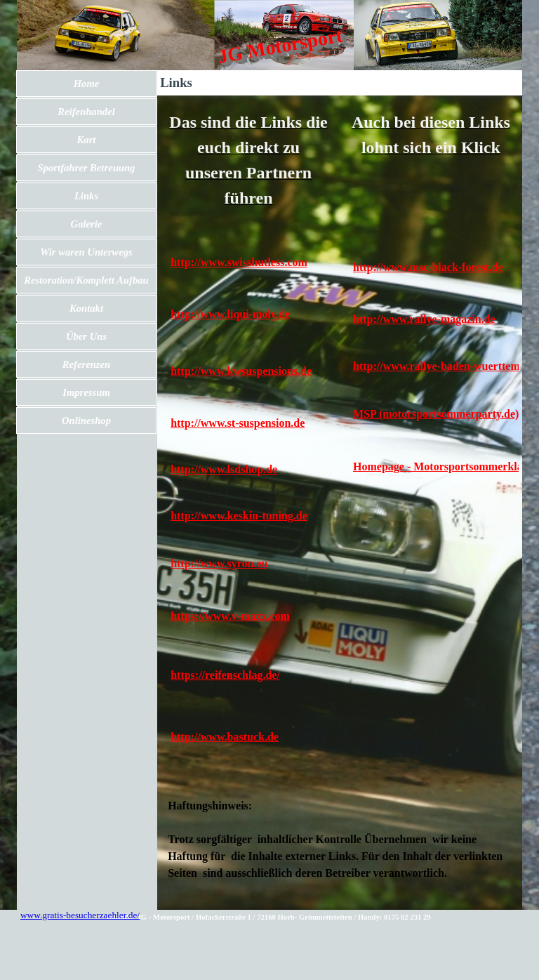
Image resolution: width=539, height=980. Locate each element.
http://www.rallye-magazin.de (424, 319)
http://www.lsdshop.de (224, 469)
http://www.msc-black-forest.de (428, 267)
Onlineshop (86, 421)
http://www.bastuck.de (225, 737)
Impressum (86, 392)
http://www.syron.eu (219, 563)
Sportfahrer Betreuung (87, 168)
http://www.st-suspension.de (238, 423)
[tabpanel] (248, 160)
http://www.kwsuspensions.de (241, 371)
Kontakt (86, 308)
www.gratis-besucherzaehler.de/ (80, 915)
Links (86, 196)
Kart (87, 140)
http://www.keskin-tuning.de (239, 516)
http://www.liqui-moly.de (230, 314)
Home (87, 84)
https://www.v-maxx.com (230, 616)
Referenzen (86, 364)
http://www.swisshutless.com (239, 262)
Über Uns (86, 336)
